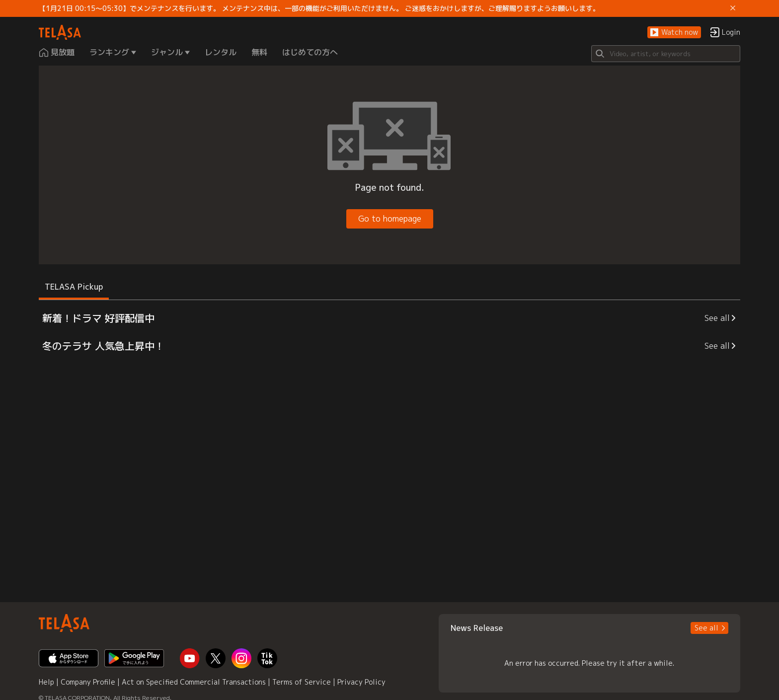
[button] (674, 33)
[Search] (666, 54)
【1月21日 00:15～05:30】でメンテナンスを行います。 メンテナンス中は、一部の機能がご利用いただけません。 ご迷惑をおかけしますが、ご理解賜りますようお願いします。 (319, 8)
